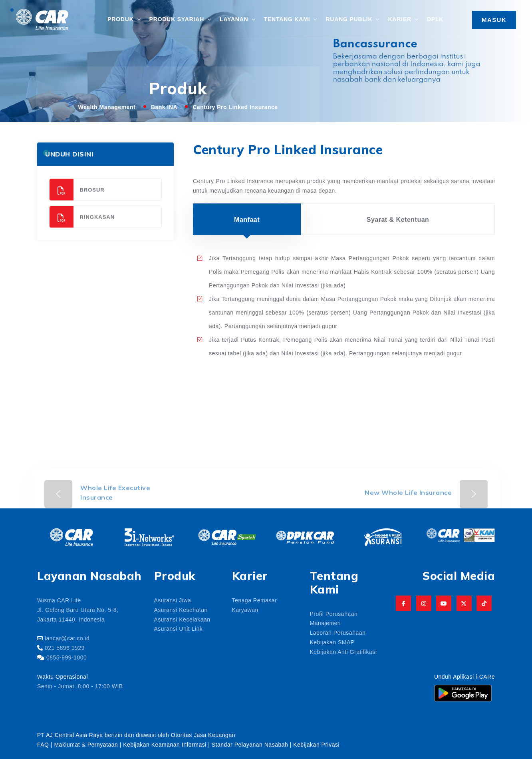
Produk (120, 19)
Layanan (234, 19)
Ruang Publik (349, 19)
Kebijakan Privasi (316, 744)
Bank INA (164, 107)
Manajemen (326, 623)
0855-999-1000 (66, 657)
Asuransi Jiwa (173, 600)
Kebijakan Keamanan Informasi (166, 744)
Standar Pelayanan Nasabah (250, 744)
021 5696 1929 (65, 647)
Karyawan (245, 610)
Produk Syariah (177, 19)
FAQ (43, 744)
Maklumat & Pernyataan (86, 744)
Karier (399, 19)
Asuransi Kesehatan (181, 610)
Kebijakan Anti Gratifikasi (343, 651)
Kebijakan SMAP (332, 642)
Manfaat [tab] (247, 219)
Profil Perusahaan (334, 614)
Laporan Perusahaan (338, 632)
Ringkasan (82, 225)
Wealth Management (107, 107)
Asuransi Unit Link (179, 628)
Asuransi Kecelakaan (182, 619)
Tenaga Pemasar (255, 600)
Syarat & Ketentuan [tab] (398, 219)
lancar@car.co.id (67, 638)
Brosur (77, 198)
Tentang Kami (287, 19)
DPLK (435, 19)
